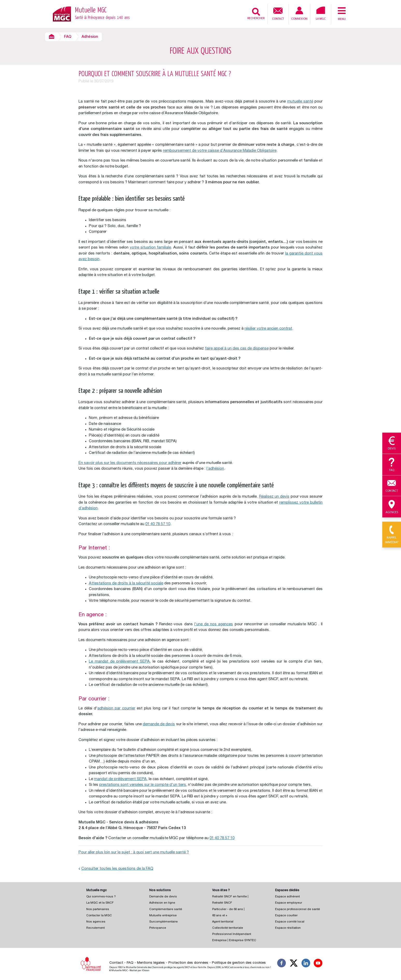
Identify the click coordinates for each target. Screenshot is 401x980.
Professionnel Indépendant (232, 934)
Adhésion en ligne (162, 903)
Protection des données (188, 963)
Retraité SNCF (222, 903)
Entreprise (219, 941)
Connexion (299, 14)
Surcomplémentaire (163, 922)
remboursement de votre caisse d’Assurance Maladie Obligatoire (220, 151)
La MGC (321, 13)
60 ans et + (220, 916)
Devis (392, 444)
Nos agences (96, 922)
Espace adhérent (287, 897)
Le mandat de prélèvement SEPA (119, 662)
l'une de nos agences (214, 624)
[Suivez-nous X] (294, 964)
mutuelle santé (300, 102)
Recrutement (95, 928)
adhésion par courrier (116, 709)
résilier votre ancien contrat (268, 329)
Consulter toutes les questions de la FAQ (116, 869)
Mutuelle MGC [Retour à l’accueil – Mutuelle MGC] (102, 14)
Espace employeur (289, 903)
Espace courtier (286, 916)
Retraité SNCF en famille (230, 897)
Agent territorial (223, 922)
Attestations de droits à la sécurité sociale (126, 583)
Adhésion (90, 37)
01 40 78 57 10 (158, 524)
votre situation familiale (151, 248)
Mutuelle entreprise (163, 916)
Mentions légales (151, 963)
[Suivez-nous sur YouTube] (318, 964)
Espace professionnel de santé (298, 909)
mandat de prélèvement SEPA (120, 779)
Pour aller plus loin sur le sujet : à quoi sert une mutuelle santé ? (134, 852)
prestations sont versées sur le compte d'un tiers (143, 785)
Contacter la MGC (99, 916)
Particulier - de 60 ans (228, 909)
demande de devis (159, 724)
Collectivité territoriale (228, 928)
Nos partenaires (98, 909)
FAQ (68, 37)
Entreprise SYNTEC (243, 941)
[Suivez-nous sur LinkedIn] (306, 964)
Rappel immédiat (392, 535)
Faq (392, 465)
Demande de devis (163, 897)
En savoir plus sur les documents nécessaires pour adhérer (130, 463)
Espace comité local (290, 922)
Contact (278, 13)
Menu (342, 13)
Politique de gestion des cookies (239, 963)
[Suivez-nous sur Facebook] (282, 964)
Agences (392, 507)
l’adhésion (215, 469)
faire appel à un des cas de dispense (237, 349)
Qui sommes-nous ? (101, 897)
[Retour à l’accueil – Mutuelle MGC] (62, 14)
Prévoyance (158, 928)
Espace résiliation (288, 928)
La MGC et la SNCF (100, 903)
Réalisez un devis (274, 497)
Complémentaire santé (166, 909)
